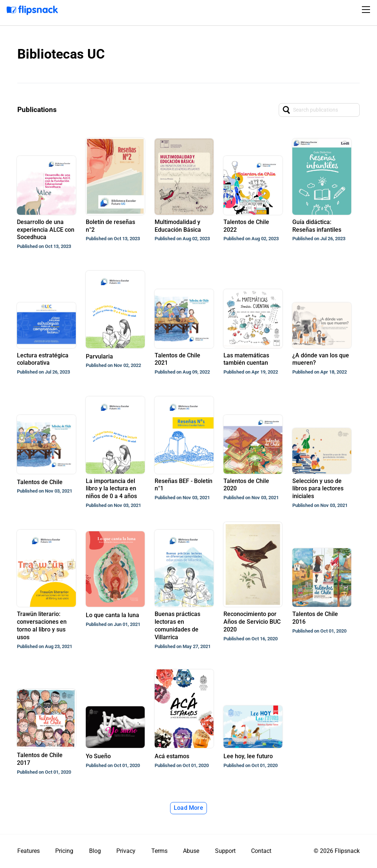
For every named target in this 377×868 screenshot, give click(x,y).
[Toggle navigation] (367, 10)
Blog (95, 851)
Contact (261, 851)
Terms (159, 851)
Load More (188, 808)
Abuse (191, 851)
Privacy (126, 851)
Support (225, 851)
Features (29, 851)
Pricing (64, 851)
